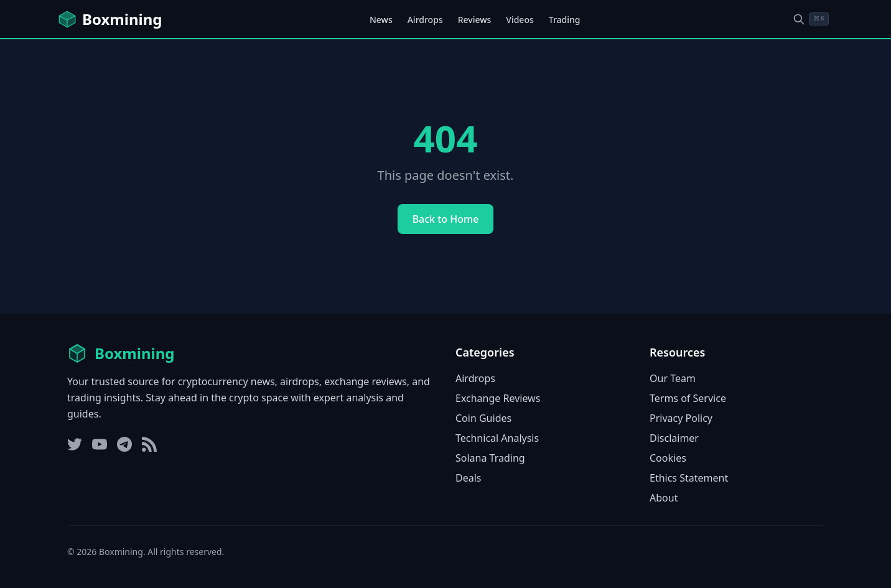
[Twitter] (75, 444)
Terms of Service (688, 398)
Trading (565, 20)
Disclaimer (674, 438)
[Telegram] (124, 444)
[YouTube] (100, 444)
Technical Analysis (497, 438)
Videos (520, 20)
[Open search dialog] (811, 19)
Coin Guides (483, 418)
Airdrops (425, 20)
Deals (468, 478)
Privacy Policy (681, 418)
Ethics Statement (689, 478)
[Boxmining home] (110, 19)
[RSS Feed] (149, 444)
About (664, 498)
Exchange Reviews (498, 398)
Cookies (668, 458)
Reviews (475, 20)
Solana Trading (490, 458)
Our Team (673, 378)
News (381, 20)
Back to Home (446, 219)
